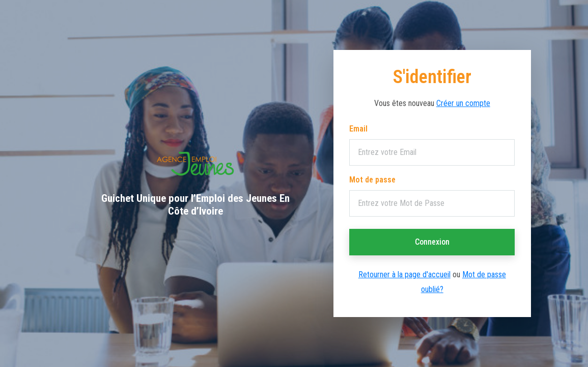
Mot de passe (372, 180)
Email (358, 129)
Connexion (432, 242)
